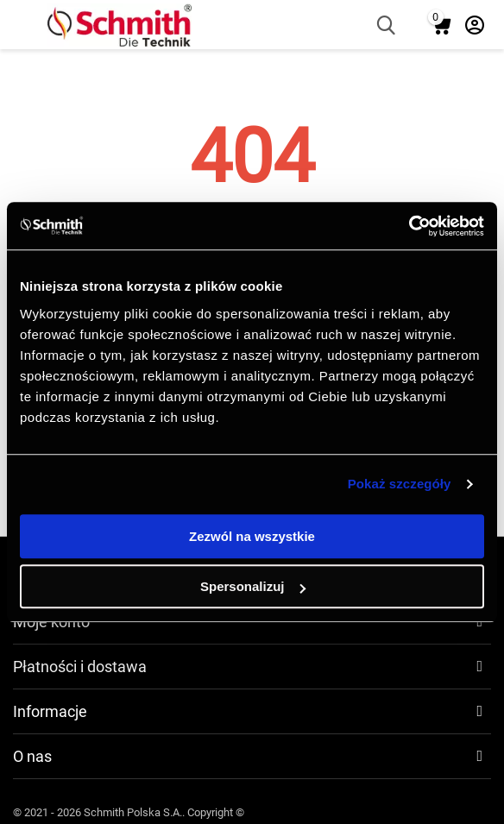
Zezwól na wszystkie (252, 536)
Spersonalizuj (253, 586)
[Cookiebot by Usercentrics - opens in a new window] (409, 226)
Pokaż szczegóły (400, 484)
